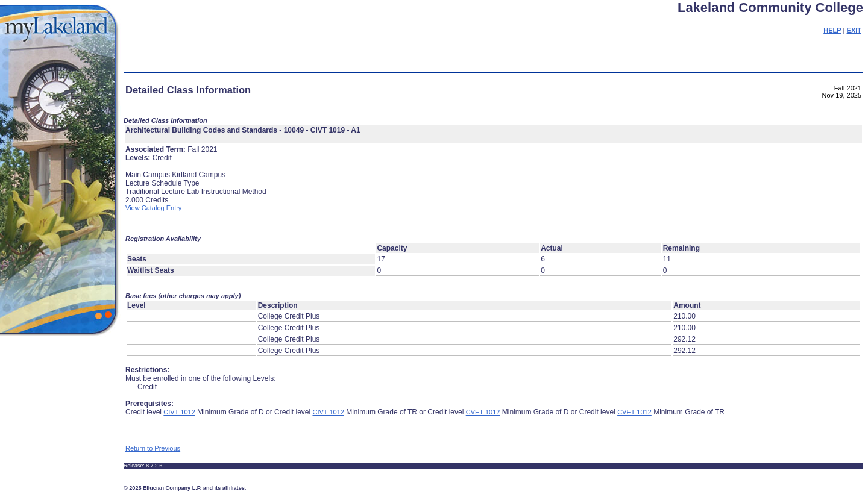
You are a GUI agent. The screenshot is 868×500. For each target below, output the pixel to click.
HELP (832, 30)
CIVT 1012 (179, 412)
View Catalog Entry (153, 208)
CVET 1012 (483, 412)
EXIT (854, 30)
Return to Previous (153, 448)
